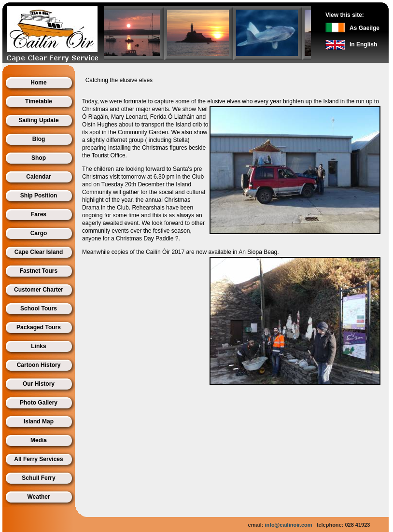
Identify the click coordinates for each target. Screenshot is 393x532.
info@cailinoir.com (288, 525)
